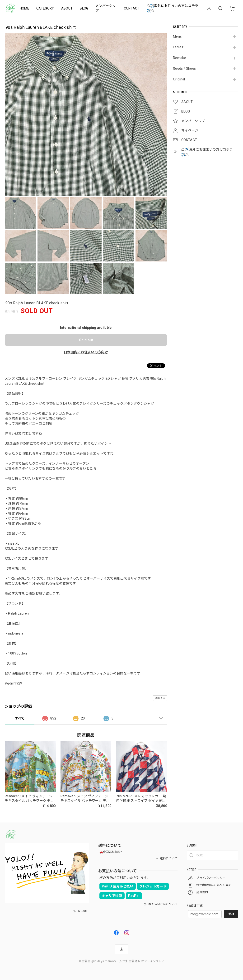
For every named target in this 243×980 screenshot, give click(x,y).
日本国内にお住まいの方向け (86, 352)
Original (179, 79)
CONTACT (132, 8)
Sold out (86, 340)
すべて (20, 718)
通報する (160, 698)
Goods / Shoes (184, 69)
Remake (180, 58)
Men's (178, 36)
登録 (231, 914)
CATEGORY (45, 8)
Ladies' (178, 47)
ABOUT (67, 8)
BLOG (84, 8)
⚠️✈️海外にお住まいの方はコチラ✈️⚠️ (173, 8)
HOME (24, 8)
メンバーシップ (106, 8)
